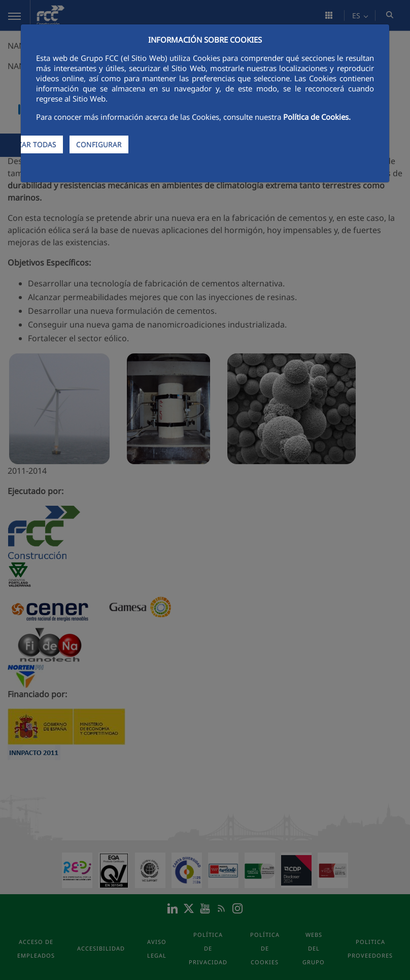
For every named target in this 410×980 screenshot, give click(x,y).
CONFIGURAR (99, 144)
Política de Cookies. (317, 117)
